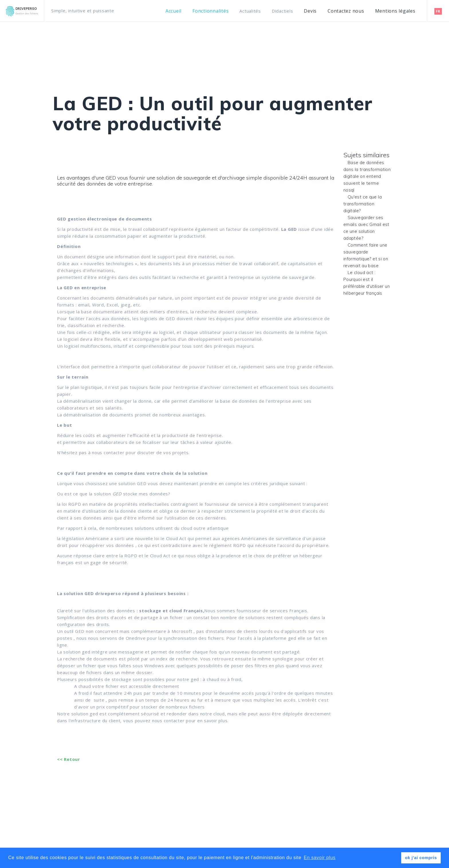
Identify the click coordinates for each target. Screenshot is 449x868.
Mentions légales (395, 11)
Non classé (69, 154)
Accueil (174, 11)
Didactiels (282, 11)
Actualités (250, 11)
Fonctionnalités (210, 11)
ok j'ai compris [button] (421, 858)
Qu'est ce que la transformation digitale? (363, 204)
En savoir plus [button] (320, 858)
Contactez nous (346, 11)
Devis (310, 11)
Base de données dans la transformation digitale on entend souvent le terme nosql (367, 176)
